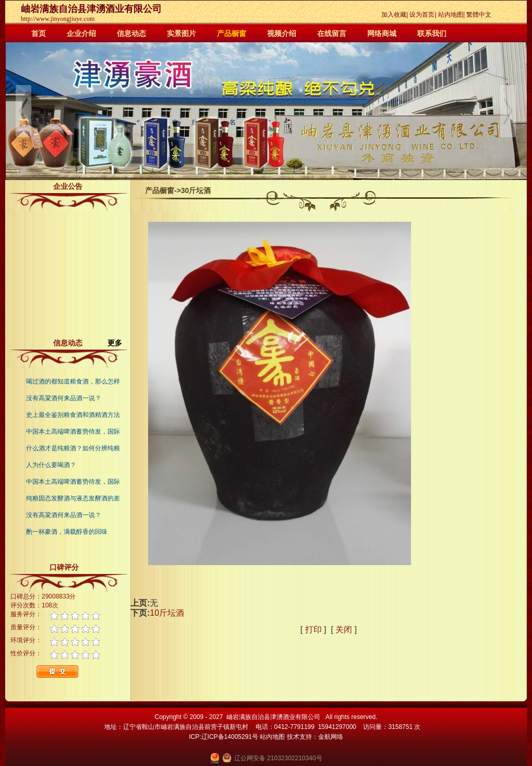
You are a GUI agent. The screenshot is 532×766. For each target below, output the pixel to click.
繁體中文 (479, 15)
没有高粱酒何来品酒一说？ (64, 398)
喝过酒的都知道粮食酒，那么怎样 (73, 381)
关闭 (344, 630)
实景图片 (182, 33)
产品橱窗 (232, 33)
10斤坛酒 (167, 613)
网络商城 (382, 33)
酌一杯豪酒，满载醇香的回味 (67, 532)
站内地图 (451, 15)
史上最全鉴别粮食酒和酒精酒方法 (73, 415)
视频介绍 (282, 33)
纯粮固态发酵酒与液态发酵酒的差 (73, 498)
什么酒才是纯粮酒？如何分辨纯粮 (73, 448)
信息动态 (131, 33)
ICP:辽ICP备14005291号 (223, 737)
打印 (313, 630)
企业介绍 (81, 33)
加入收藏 (394, 15)
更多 (119, 343)
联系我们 (432, 33)
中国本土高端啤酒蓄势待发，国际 (73, 432)
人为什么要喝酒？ (51, 465)
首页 (39, 33)
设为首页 (422, 15)
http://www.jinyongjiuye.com (58, 19)
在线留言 (332, 33)
